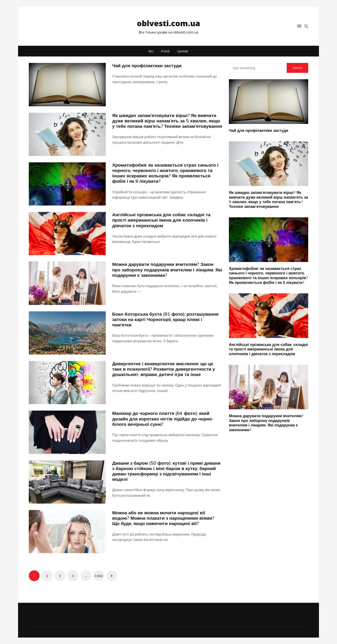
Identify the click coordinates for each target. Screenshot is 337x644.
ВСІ (151, 51)
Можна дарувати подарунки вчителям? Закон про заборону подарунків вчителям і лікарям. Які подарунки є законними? (167, 269)
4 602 (99, 576)
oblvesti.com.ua (169, 23)
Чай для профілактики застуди (147, 65)
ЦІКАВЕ (183, 51)
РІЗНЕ (165, 51)
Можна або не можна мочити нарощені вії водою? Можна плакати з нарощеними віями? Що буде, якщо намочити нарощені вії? (163, 518)
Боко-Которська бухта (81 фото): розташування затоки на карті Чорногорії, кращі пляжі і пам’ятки (165, 319)
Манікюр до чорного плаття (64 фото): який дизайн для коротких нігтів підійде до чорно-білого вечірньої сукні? (163, 419)
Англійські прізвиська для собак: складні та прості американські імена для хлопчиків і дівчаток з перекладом (161, 220)
